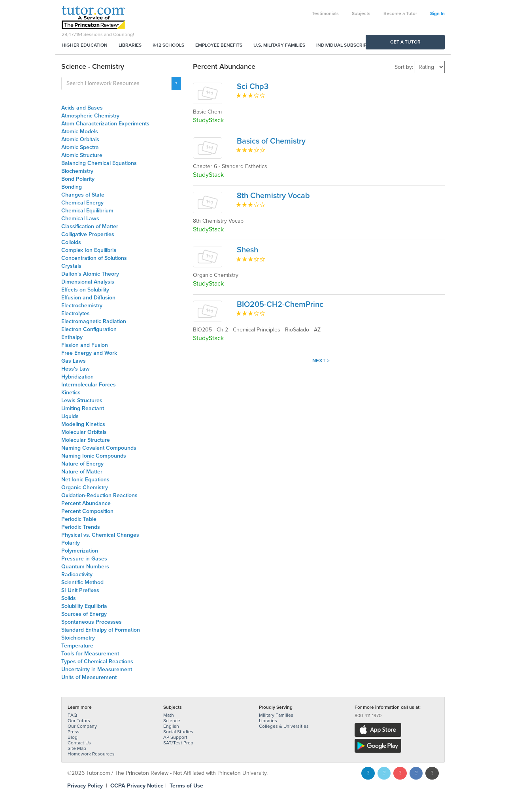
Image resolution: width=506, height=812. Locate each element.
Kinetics (71, 393)
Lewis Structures (82, 400)
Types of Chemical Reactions (97, 662)
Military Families (276, 715)
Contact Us (79, 743)
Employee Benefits (219, 45)
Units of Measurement (89, 677)
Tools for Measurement (90, 654)
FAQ (72, 715)
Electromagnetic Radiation (94, 321)
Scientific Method (82, 582)
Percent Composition (87, 511)
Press (74, 732)
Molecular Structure (86, 440)
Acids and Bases (82, 108)
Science (172, 721)
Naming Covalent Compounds (99, 448)
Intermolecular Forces (89, 385)
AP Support (175, 737)
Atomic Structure (82, 155)
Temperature (77, 646)
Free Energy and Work (89, 353)
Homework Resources (91, 754)
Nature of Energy (82, 464)
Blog (73, 737)
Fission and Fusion (85, 345)
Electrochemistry (82, 306)
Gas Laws (74, 361)
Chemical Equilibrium (87, 211)
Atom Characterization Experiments (105, 124)
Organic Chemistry (85, 487)
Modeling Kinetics (83, 424)
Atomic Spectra (80, 147)
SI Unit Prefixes (80, 590)
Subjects (361, 13)
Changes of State (83, 195)
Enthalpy (72, 337)
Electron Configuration (89, 329)
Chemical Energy (82, 203)
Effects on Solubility (85, 290)
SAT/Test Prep (178, 743)
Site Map (77, 748)
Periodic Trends (81, 527)
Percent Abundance (86, 503)
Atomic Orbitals (80, 139)
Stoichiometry (78, 638)
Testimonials (325, 13)
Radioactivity (77, 574)
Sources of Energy (84, 614)
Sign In (437, 13)
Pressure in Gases (84, 559)
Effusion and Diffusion (88, 298)
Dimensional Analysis (88, 282)
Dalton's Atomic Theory (90, 274)
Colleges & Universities (284, 726)
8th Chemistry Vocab (273, 196)
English (171, 726)
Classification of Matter (90, 226)
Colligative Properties (88, 234)
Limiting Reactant (83, 408)
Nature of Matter (82, 472)
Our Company (82, 726)
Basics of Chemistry (271, 141)
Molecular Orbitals (84, 432)
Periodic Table (79, 519)
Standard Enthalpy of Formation (101, 630)
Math (169, 715)
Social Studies (178, 732)
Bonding (72, 187)
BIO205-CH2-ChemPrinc (280, 305)
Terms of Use (186, 786)
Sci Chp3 (253, 87)
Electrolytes (76, 313)
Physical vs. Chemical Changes (100, 535)
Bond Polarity (78, 179)
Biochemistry (77, 171)
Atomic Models (80, 132)
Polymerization (80, 551)
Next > (321, 361)
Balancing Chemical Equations (99, 163)
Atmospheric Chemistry (90, 116)
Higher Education (85, 45)
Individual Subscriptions (348, 45)
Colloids (71, 242)
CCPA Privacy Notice (137, 786)
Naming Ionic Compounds (94, 456)
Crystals (71, 266)
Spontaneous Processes (92, 622)
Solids (69, 598)
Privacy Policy (85, 786)
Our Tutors (79, 721)
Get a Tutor (405, 42)
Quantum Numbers (85, 567)
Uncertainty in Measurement (97, 669)
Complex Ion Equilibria (89, 250)
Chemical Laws (80, 219)
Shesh (247, 250)
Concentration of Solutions (94, 258)
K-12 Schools (168, 45)
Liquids (70, 416)
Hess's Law (76, 369)
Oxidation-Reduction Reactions (99, 495)
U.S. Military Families (279, 45)
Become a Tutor (400, 13)
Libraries (130, 45)
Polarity (71, 543)
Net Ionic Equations (85, 480)
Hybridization (77, 377)
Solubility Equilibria (84, 606)
